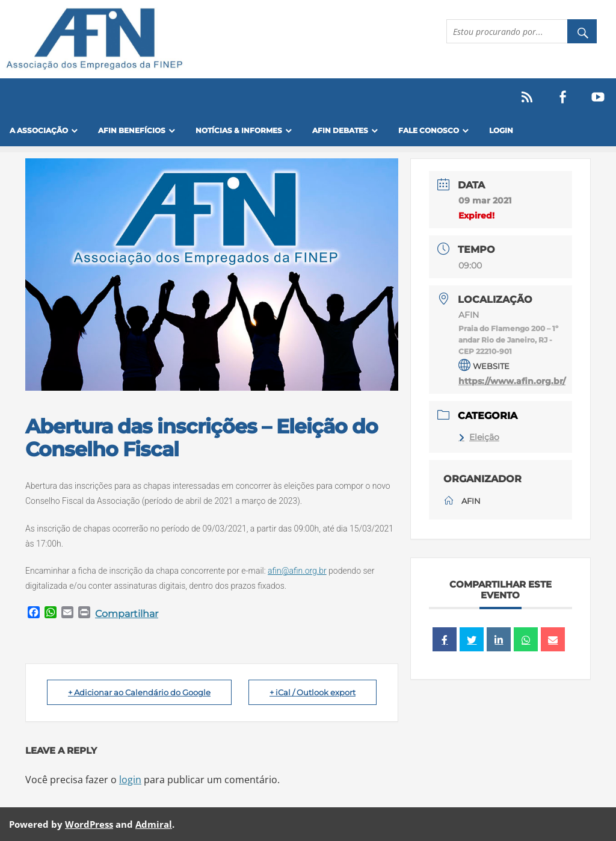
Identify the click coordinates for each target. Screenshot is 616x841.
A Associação (39, 130)
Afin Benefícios (132, 130)
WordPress (89, 824)
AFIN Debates (340, 130)
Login (501, 130)
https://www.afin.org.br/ (512, 381)
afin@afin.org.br (297, 571)
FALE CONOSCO (429, 130)
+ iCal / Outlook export (313, 692)
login (130, 780)
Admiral (154, 824)
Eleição (479, 437)
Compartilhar (127, 614)
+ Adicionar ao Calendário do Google (139, 692)
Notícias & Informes (239, 130)
